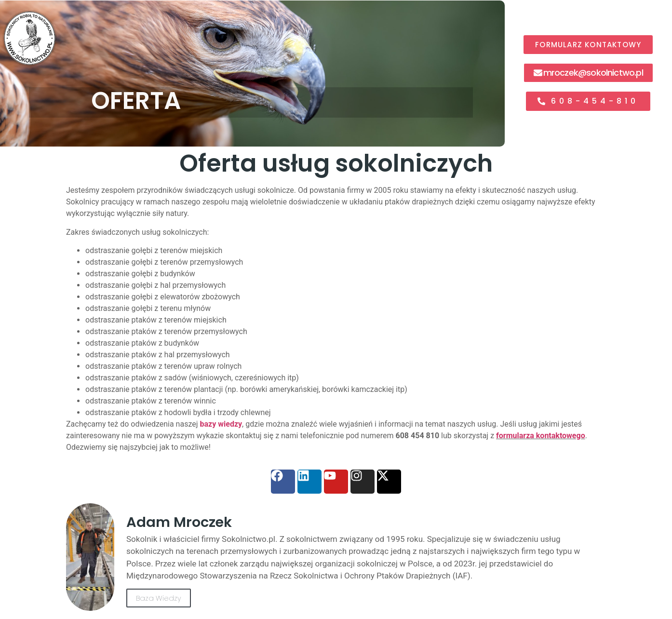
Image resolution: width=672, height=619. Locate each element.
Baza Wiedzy (159, 598)
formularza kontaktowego (541, 436)
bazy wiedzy (221, 424)
